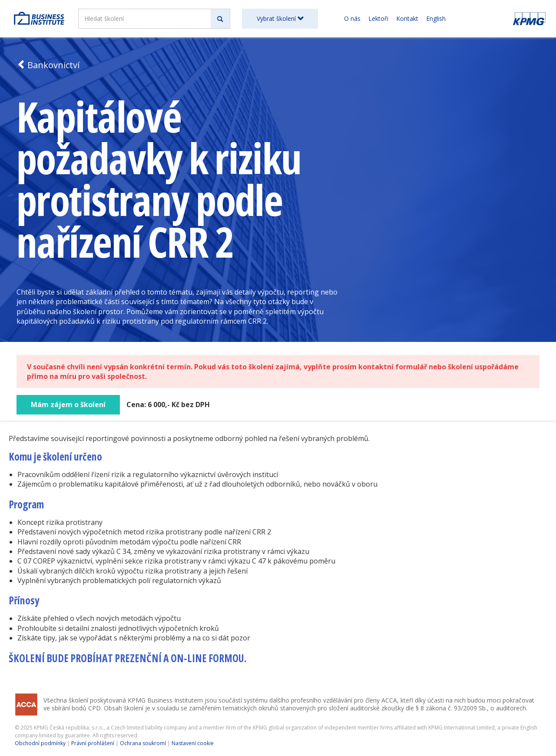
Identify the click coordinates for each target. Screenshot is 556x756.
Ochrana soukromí (143, 743)
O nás (352, 18)
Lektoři (378, 18)
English (436, 18)
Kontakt (407, 18)
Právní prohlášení (93, 743)
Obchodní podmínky (40, 743)
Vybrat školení (280, 18)
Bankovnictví (48, 65)
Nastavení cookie (193, 743)
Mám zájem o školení (68, 405)
